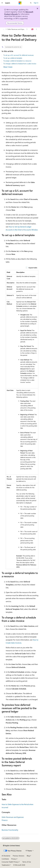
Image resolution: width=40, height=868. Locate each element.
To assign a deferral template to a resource (17, 61)
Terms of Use (27, 862)
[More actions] (36, 29)
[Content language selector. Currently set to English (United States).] (11, 846)
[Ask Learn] (32, 29)
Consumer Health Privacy (10, 862)
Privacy (14, 859)
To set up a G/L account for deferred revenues (19, 55)
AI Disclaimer (6, 856)
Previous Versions (19, 856)
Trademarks (5, 865)
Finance (5, 820)
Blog (28, 856)
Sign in (36, 3)
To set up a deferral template (13, 58)
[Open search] (31, 3)
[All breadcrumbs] (4, 29)
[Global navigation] (2, 3)
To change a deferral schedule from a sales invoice (20, 64)
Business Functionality (10, 830)
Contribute (5, 859)
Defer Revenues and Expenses (17, 29)
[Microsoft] (20, 3)
